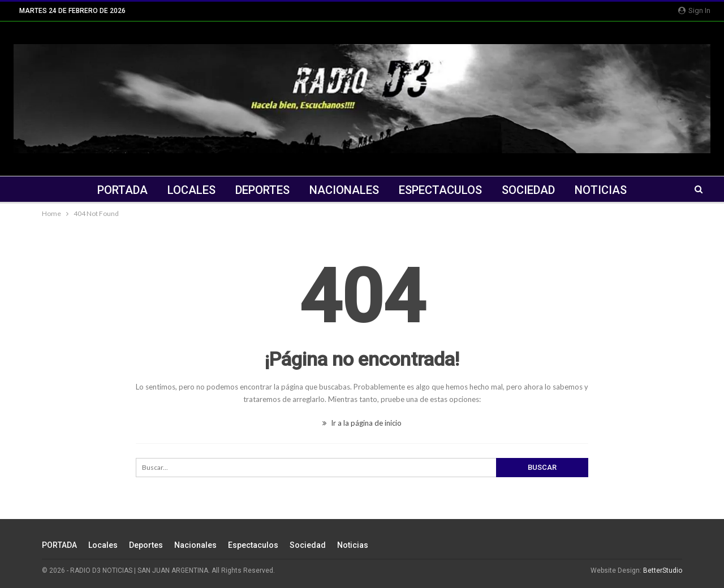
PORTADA (122, 190)
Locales (191, 190)
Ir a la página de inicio (362, 423)
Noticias (601, 190)
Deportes (262, 190)
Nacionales (344, 190)
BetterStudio (663, 570)
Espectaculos (440, 190)
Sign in (694, 10)
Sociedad (528, 190)
